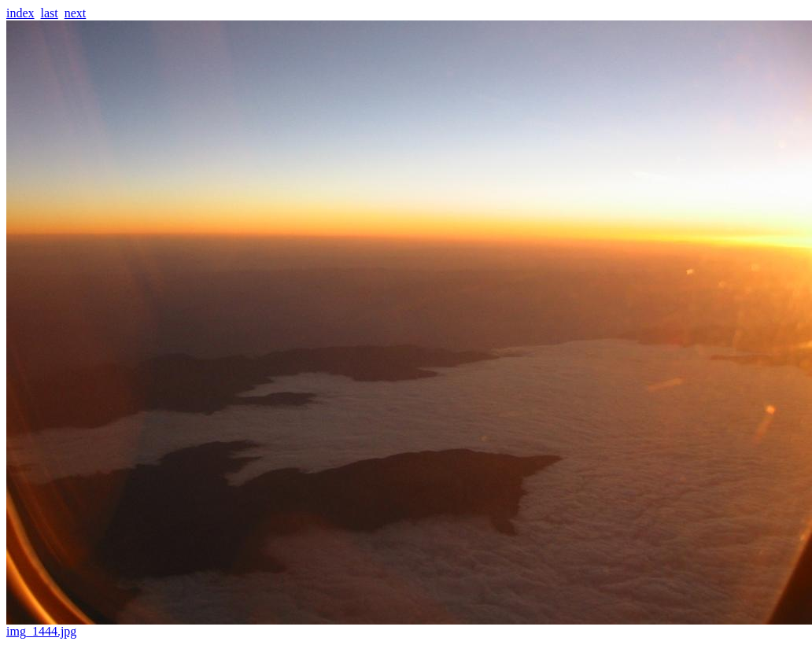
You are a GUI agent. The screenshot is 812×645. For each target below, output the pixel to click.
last (50, 13)
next (76, 13)
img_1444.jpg (409, 626)
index (20, 13)
